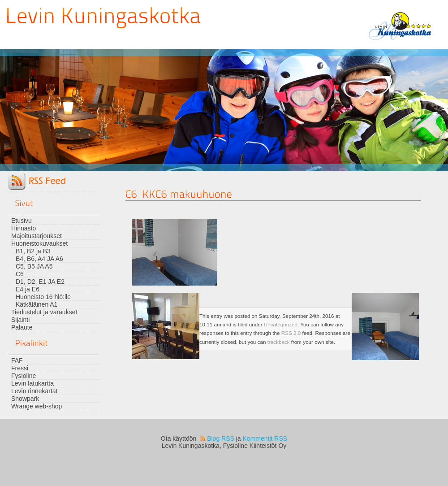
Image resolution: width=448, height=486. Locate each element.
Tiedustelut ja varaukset (44, 312)
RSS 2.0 (291, 333)
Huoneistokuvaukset (39, 243)
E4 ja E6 (28, 289)
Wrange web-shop (37, 406)
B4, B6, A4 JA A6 (39, 259)
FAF (17, 360)
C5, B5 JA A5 (34, 266)
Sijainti (20, 320)
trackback (279, 342)
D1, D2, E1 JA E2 (40, 282)
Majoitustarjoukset (37, 236)
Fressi (20, 368)
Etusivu (22, 221)
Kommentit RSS (265, 438)
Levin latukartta (32, 383)
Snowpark (25, 399)
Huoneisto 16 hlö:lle (43, 297)
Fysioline (24, 376)
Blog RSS (221, 438)
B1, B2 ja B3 (33, 251)
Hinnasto (24, 228)
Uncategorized (281, 324)
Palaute (22, 327)
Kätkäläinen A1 (37, 304)
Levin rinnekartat (34, 391)
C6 (20, 274)
